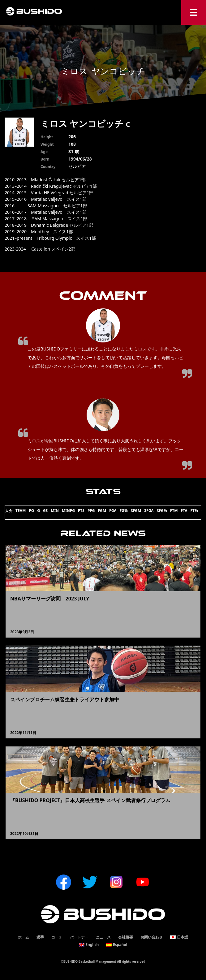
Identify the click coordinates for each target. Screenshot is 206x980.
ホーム (24, 937)
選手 (40, 937)
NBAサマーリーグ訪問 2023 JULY (50, 599)
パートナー (79, 937)
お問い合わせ (152, 937)
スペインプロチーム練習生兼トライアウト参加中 (65, 699)
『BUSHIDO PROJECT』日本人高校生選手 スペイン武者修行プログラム (90, 800)
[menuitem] (179, 937)
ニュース (103, 937)
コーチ (57, 937)
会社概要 (126, 937)
